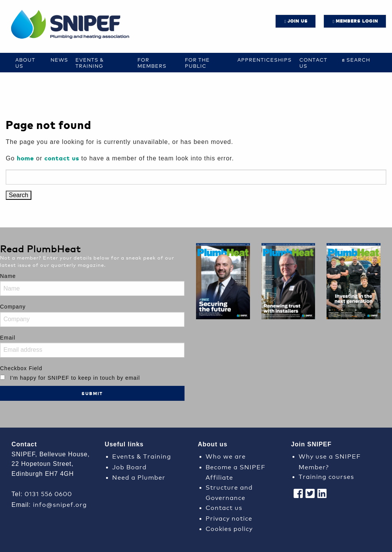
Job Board (129, 466)
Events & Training (90, 63)
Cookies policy (229, 528)
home (25, 158)
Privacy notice (229, 518)
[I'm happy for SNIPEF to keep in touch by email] (2, 377)
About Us (25, 63)
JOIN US (298, 21)
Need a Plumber (139, 477)
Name (8, 276)
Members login (357, 21)
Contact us (313, 63)
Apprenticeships (265, 60)
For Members (152, 63)
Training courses (326, 476)
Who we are (226, 456)
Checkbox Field (21, 368)
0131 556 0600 (48, 493)
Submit (92, 393)
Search (358, 60)
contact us (62, 158)
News (59, 60)
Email (8, 338)
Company (13, 307)
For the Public (197, 63)
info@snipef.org (60, 504)
